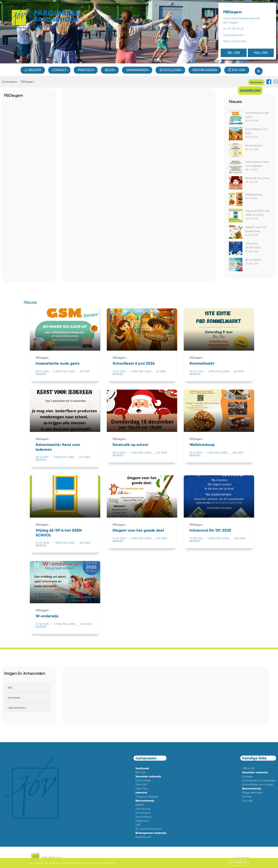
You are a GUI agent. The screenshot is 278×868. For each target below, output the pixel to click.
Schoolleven (170, 70)
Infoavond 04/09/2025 (210, 530)
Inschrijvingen (205, 70)
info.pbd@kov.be (233, 35)
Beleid (110, 70)
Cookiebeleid (242, 858)
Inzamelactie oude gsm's (58, 363)
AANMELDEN (250, 91)
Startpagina (9, 82)
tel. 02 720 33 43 (233, 29)
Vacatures (256, 82)
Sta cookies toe (238, 863)
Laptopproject (17, 708)
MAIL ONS (261, 53)
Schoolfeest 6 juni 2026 (134, 363)
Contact (59, 70)
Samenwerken (137, 70)
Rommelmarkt (254, 145)
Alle (10, 688)
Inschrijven (14, 698)
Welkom (33, 70)
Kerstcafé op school (258, 178)
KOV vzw (237, 70)
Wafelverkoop (254, 194)
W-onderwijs (253, 260)
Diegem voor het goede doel (138, 530)
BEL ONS (234, 53)
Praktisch (86, 70)
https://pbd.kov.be (235, 41)
